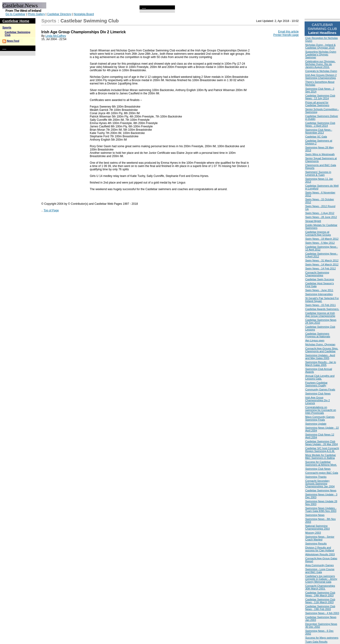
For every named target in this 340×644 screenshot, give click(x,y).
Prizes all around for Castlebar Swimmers (317, 104)
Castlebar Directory (59, 14)
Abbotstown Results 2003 (320, 554)
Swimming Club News (318, 393)
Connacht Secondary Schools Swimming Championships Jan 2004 (320, 484)
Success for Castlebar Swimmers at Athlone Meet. (321, 463)
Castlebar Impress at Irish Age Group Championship (320, 314)
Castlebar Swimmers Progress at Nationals (318, 335)
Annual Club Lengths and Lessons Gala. (320, 377)
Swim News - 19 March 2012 (322, 239)
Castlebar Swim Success (320, 279)
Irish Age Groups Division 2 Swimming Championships (321, 76)
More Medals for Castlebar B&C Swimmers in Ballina (321, 456)
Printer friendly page (286, 35)
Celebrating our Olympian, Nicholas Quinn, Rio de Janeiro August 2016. (320, 64)
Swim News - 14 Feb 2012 (321, 268)
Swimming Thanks (316, 477)
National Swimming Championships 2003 (317, 527)
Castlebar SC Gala (316, 137)
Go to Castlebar (15, 14)
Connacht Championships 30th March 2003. (320, 587)
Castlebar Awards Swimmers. (322, 309)
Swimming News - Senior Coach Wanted (320, 538)
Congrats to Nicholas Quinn (321, 71)
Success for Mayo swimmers (322, 638)
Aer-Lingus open (315, 340)
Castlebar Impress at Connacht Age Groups (318, 233)
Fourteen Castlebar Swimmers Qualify (316, 384)
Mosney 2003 (313, 533)
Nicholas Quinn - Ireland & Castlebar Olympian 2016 (320, 46)
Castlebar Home (16, 21)
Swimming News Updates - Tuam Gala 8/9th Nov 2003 (321, 510)
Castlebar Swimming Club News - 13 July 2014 (320, 97)
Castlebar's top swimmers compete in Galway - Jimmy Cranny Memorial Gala (321, 579)
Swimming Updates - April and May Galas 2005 (320, 357)
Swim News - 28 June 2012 (321, 217)
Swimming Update (316, 424)
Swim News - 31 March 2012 (322, 260)
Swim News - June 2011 (319, 290)
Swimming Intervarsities (319, 294)
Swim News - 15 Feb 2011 (321, 305)
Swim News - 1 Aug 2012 (320, 213)
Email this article (288, 32)
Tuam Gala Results (316, 642)
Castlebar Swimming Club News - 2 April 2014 (320, 124)
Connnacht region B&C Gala (322, 473)
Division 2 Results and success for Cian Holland (320, 549)
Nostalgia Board (84, 14)
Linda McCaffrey (56, 36)
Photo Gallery (36, 14)
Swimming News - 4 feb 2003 (322, 613)
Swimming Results (316, 544)
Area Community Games (319, 565)
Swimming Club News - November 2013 (319, 131)
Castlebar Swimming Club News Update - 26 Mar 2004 (322, 443)
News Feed (13, 41)
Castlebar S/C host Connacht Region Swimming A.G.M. (322, 450)
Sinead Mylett (313, 221)
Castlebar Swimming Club (90, 21)
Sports (7, 28)
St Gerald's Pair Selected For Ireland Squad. (322, 300)
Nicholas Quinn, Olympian (320, 344)
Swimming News (315, 515)
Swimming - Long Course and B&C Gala (320, 571)
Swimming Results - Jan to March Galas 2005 (321, 364)
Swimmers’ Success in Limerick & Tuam (318, 173)
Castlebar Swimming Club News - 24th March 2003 (320, 594)
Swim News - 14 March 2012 (322, 264)
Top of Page (51, 210)
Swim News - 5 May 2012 (320, 243)
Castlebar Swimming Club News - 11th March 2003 (320, 601)
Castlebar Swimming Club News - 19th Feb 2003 (320, 608)
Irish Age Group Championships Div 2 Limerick (318, 400)
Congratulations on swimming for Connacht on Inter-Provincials (321, 410)
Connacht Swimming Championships (317, 274)
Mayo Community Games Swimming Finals (320, 418)
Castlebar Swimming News (321, 490)
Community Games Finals (320, 389)
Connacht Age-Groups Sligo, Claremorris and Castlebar (322, 350)
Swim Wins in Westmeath (320, 154)
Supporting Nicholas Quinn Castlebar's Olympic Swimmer (321, 54)
